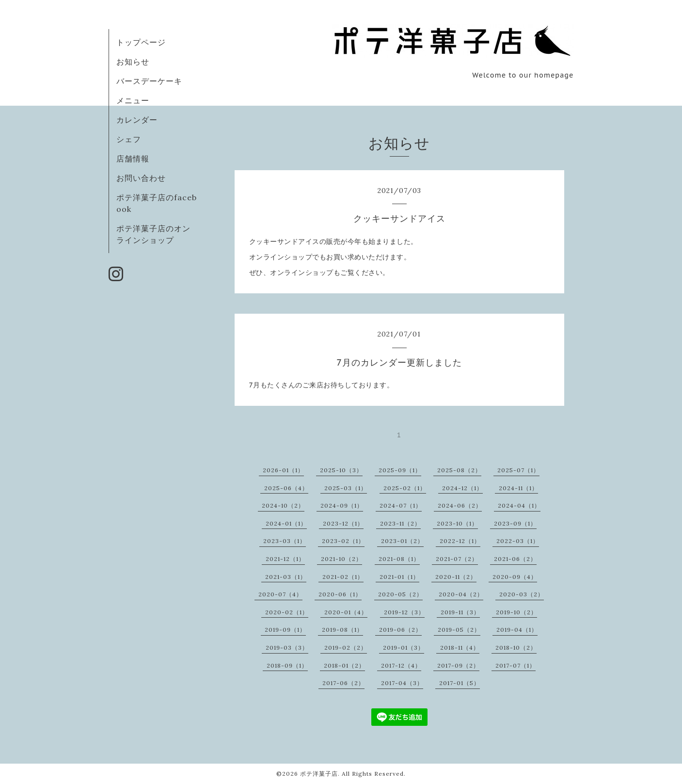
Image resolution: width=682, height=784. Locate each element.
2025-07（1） (518, 470)
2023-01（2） (402, 541)
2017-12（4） (401, 665)
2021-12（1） (285, 559)
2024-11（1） (518, 488)
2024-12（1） (462, 488)
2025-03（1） (346, 488)
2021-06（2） (515, 559)
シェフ (129, 139)
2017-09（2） (458, 665)
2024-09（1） (342, 505)
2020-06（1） (340, 594)
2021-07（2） (457, 559)
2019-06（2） (400, 630)
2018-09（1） (287, 665)
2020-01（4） (346, 612)
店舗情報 (133, 159)
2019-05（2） (459, 630)
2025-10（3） (341, 470)
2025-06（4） (286, 488)
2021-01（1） (399, 577)
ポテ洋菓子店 (319, 774)
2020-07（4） (280, 594)
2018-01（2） (344, 665)
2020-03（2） (522, 594)
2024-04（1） (519, 505)
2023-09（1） (515, 523)
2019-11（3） (460, 612)
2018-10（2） (516, 648)
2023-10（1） (457, 523)
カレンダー (137, 120)
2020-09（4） (515, 577)
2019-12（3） (404, 612)
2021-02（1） (343, 577)
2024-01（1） (286, 523)
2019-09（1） (285, 630)
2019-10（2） (516, 612)
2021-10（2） (341, 559)
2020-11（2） (456, 577)
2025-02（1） (405, 488)
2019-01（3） (404, 648)
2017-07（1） (515, 665)
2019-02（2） (346, 648)
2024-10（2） (283, 505)
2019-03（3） (287, 648)
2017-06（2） (343, 683)
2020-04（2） (461, 594)
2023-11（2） (400, 523)
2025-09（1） (400, 470)
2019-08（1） (342, 630)
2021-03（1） (286, 577)
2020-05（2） (400, 594)
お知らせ (133, 62)
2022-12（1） (460, 541)
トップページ (141, 42)
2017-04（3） (402, 683)
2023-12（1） (343, 523)
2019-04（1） (517, 630)
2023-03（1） (285, 541)
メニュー (133, 100)
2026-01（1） (283, 470)
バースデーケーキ (149, 81)
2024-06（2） (460, 505)
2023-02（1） (343, 541)
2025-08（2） (459, 470)
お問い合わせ (141, 178)
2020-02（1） (287, 612)
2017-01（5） (460, 683)
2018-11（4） (460, 648)
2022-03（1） (518, 541)
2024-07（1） (401, 505)
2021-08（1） (399, 559)
